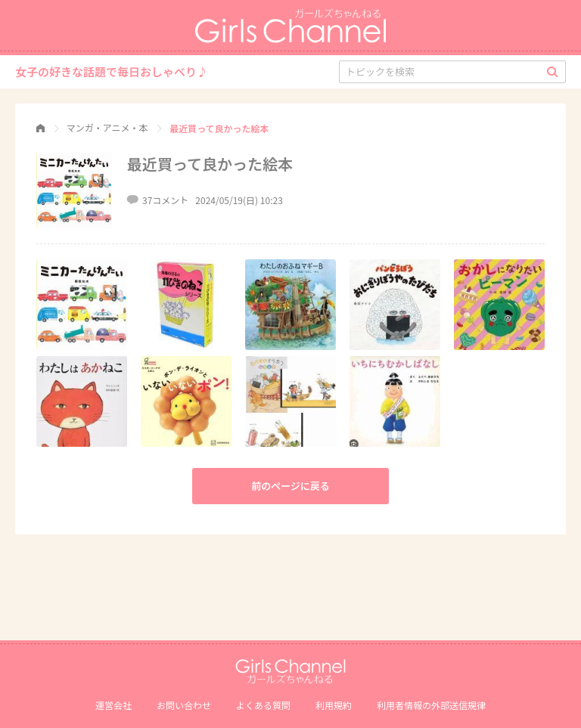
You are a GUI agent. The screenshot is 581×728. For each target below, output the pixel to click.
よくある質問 (263, 705)
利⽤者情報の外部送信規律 (431, 705)
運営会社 (113, 705)
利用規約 (334, 705)
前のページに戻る (290, 486)
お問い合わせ (184, 705)
